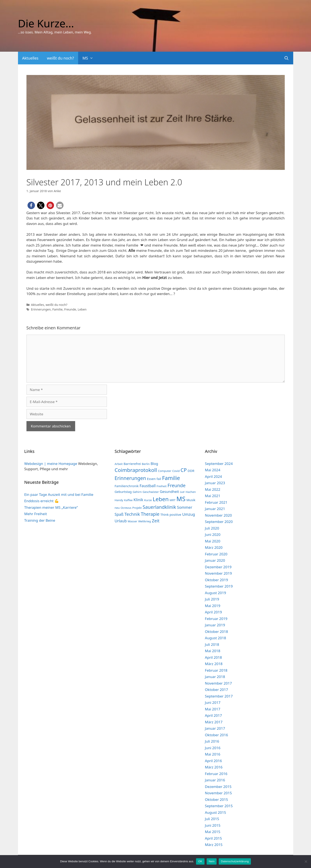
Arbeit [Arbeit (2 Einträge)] (119, 464)
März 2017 (214, 722)
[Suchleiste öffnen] (286, 58)
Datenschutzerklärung (235, 861)
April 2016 (213, 761)
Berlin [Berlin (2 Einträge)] (146, 464)
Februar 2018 (216, 670)
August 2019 (216, 593)
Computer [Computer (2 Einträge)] (165, 471)
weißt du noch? (60, 58)
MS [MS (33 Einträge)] (181, 499)
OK (200, 861)
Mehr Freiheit (36, 514)
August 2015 (216, 812)
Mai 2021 (213, 496)
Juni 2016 (213, 748)
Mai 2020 (213, 541)
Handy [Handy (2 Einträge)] (119, 500)
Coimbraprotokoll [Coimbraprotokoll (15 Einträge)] (136, 470)
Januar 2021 (215, 509)
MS (90, 58)
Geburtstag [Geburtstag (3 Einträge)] (123, 492)
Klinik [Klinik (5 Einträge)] (138, 500)
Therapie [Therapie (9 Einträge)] (150, 514)
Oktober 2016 (216, 735)
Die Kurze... (46, 23)
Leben (82, 309)
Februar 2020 (216, 554)
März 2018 (214, 664)
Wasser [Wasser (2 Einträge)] (133, 521)
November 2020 (218, 515)
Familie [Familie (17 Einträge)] (171, 478)
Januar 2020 (215, 560)
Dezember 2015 (218, 787)
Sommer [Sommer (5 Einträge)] (185, 507)
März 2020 (214, 547)
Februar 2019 (216, 619)
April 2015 (213, 838)
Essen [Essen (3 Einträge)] (151, 479)
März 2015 (214, 845)
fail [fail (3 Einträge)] (159, 479)
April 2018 (213, 657)
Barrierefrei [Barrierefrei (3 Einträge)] (132, 464)
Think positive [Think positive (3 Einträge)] (171, 514)
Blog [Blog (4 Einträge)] (154, 464)
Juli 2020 (212, 528)
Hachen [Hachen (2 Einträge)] (191, 492)
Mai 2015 (213, 832)
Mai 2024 (213, 470)
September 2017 (219, 696)
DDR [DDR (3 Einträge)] (191, 471)
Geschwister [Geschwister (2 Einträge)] (151, 492)
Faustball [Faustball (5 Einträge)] (148, 486)
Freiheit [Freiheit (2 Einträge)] (162, 486)
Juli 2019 (212, 599)
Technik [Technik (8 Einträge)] (132, 514)
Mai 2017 (213, 709)
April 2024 (213, 476)
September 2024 (219, 464)
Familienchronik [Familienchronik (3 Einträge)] (127, 486)
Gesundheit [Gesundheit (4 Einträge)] (169, 492)
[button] (31, 205)
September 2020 (219, 522)
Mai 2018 (213, 651)
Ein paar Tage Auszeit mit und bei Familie (59, 494)
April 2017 (213, 715)
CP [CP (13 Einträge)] (184, 470)
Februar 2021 (216, 502)
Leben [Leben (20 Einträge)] (161, 499)
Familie (57, 309)
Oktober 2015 (216, 799)
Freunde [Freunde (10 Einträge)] (176, 485)
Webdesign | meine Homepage (51, 464)
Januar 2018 (215, 677)
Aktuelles (30, 58)
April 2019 (213, 612)
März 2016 (214, 767)
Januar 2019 (215, 625)
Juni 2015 (213, 825)
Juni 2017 (213, 702)
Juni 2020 (213, 535)
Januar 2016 (215, 780)
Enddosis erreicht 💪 (42, 501)
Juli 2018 (212, 644)
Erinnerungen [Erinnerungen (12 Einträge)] (130, 478)
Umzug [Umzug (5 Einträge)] (189, 514)
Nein (212, 861)
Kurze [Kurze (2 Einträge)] (148, 500)
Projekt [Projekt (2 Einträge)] (137, 508)
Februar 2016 (216, 774)
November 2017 (218, 683)
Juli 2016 (212, 741)
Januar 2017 (215, 728)
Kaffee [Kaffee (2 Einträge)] (128, 500)
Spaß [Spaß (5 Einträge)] (119, 514)
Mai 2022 (213, 489)
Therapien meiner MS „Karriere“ (51, 507)
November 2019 (218, 573)
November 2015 (218, 793)
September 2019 (219, 586)
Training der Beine (40, 520)
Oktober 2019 (216, 580)
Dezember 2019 (218, 567)
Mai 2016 (213, 754)
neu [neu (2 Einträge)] (117, 508)
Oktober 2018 (216, 632)
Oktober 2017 (216, 690)
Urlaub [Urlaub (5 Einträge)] (121, 521)
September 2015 (219, 806)
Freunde (70, 309)
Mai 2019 (213, 606)
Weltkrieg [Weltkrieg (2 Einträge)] (145, 521)
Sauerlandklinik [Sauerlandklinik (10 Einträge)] (159, 507)
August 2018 (216, 638)
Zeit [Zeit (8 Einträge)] (156, 521)
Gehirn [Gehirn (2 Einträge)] (137, 492)
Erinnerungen (41, 309)
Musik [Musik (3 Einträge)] (191, 500)
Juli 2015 (212, 819)
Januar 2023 (215, 483)
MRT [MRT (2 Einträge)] (173, 500)
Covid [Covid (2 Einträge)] (176, 471)
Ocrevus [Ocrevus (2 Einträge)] (126, 508)
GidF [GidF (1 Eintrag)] (182, 492)
